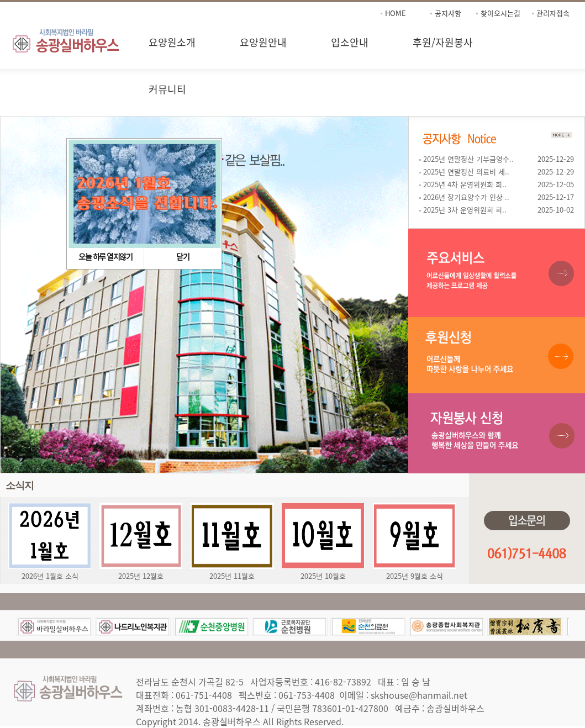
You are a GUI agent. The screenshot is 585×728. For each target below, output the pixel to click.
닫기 (183, 256)
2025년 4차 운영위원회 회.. (464, 184)
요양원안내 (263, 42)
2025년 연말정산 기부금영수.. (468, 159)
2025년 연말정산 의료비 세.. (465, 172)
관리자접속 (553, 13)
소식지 (20, 486)
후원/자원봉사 (443, 42)
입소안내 (350, 42)
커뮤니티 (167, 89)
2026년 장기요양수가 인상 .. (465, 197)
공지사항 (448, 13)
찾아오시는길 (500, 13)
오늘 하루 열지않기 (105, 256)
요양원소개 (172, 42)
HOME (396, 13)
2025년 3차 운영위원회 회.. (464, 210)
